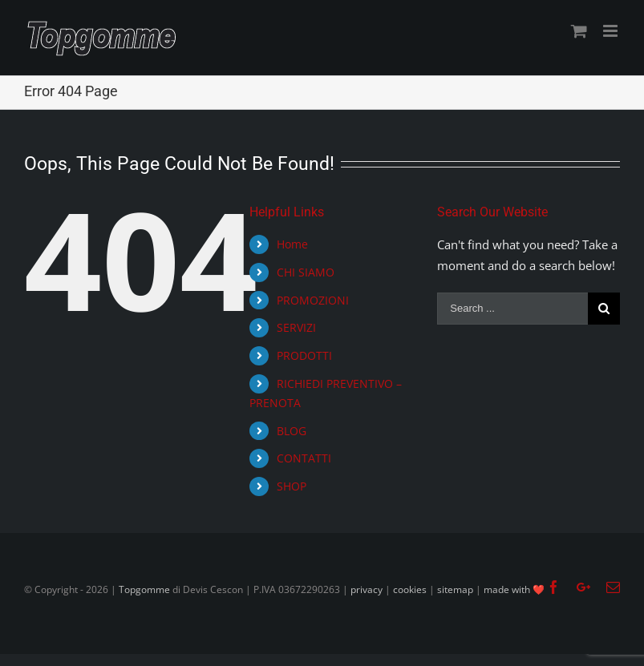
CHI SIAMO (306, 272)
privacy (367, 589)
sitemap (455, 589)
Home (292, 244)
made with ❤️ (514, 589)
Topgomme (146, 589)
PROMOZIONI (313, 300)
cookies (410, 589)
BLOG (292, 431)
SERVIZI (296, 327)
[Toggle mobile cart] (579, 31)
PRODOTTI (304, 355)
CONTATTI (304, 458)
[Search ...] (512, 309)
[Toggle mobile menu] (612, 31)
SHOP (292, 486)
